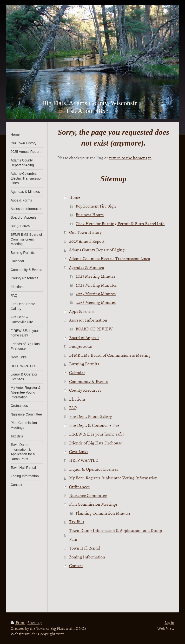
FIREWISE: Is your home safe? (97, 434)
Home (75, 197)
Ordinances (79, 487)
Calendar (77, 372)
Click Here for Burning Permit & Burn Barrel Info (120, 224)
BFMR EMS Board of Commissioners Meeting (110, 355)
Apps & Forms (82, 311)
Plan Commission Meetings (93, 504)
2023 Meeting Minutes (96, 276)
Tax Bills (77, 522)
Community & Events (88, 381)
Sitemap (35, 622)
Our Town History (85, 232)
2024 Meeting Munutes (96, 285)
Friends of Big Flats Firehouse (96, 443)
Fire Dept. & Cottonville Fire (94, 425)
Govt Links (79, 452)
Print (18, 622)
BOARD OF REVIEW (94, 329)
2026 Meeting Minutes (96, 302)
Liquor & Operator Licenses (94, 469)
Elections (77, 399)
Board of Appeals (84, 338)
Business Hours (90, 215)
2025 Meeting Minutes (96, 294)
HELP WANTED (84, 460)
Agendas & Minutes (86, 267)
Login (169, 622)
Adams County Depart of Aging (97, 250)
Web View (166, 628)
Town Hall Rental (84, 548)
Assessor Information (88, 320)
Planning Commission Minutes (103, 513)
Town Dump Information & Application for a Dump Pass (116, 535)
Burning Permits (84, 364)
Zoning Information (87, 557)
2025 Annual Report (87, 241)
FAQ (73, 408)
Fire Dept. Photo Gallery (90, 416)
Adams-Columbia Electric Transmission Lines (109, 258)
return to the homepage (130, 158)
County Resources (85, 390)
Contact (76, 566)
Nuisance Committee (88, 495)
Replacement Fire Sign (96, 206)
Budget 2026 (80, 346)
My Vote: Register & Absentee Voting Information (113, 478)
